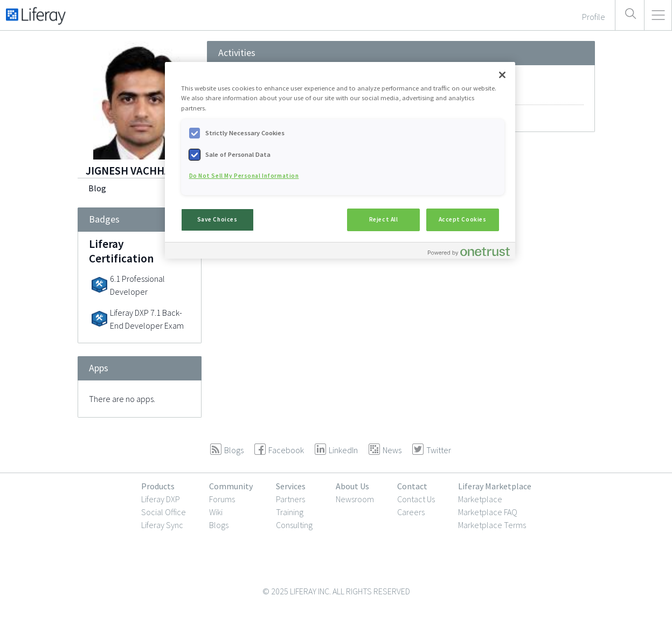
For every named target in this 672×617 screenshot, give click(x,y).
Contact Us (416, 499)
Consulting (294, 525)
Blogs (219, 525)
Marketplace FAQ (488, 512)
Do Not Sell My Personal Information (244, 176)
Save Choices (217, 219)
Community (231, 486)
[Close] (502, 75)
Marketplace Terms (492, 525)
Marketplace (480, 499)
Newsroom (355, 499)
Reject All (384, 219)
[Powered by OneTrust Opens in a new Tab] (469, 252)
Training (290, 512)
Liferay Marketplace (495, 486)
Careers (411, 512)
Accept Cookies (463, 219)
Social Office (164, 512)
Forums (222, 499)
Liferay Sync (162, 525)
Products (158, 486)
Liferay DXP (161, 499)
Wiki (216, 512)
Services (291, 486)
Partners (290, 499)
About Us (352, 486)
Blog (97, 188)
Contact (412, 486)
